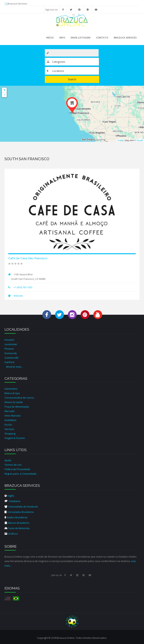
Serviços (9, 429)
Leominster (11, 344)
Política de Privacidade (17, 469)
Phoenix (9, 349)
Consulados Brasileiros (19, 512)
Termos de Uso (13, 465)
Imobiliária (10, 420)
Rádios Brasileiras (16, 517)
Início (50, 38)
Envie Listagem (81, 38)
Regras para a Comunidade (20, 474)
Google (140, 140)
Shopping (10, 434)
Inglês (9, 496)
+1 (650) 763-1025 (23, 287)
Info (61, 39)
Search (72, 79)
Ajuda (8, 460)
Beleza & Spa (12, 393)
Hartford (9, 362)
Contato (102, 38)
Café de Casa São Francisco (28, 258)
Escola (8, 425)
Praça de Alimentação (17, 407)
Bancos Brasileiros (17, 523)
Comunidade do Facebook (21, 507)
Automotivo (11, 389)
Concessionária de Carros (19, 398)
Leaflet (120, 140)
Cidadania (12, 501)
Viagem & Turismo (15, 438)
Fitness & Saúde (14, 402)
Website (18, 296)
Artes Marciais (13, 416)
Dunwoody (11, 353)
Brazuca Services (16, 4)
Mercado (10, 411)
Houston (9, 340)
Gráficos (11, 534)
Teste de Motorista (17, 528)
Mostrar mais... (15, 367)
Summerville (12, 358)
